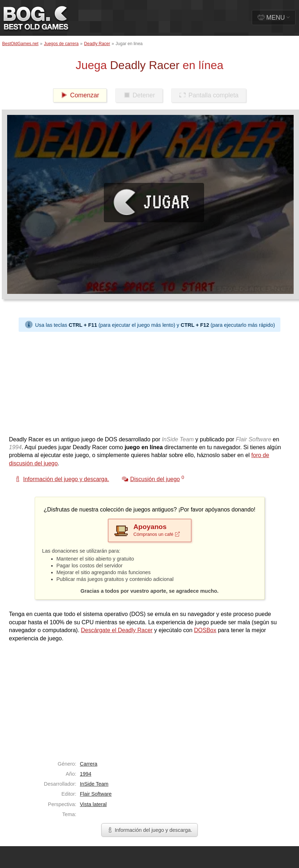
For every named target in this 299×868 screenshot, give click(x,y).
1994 (86, 774)
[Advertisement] (115, 382)
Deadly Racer (97, 44)
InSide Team (94, 784)
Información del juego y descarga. (150, 830)
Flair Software (96, 794)
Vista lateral (93, 804)
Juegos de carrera (61, 44)
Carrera (89, 764)
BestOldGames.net (20, 44)
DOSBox (205, 630)
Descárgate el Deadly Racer (117, 630)
